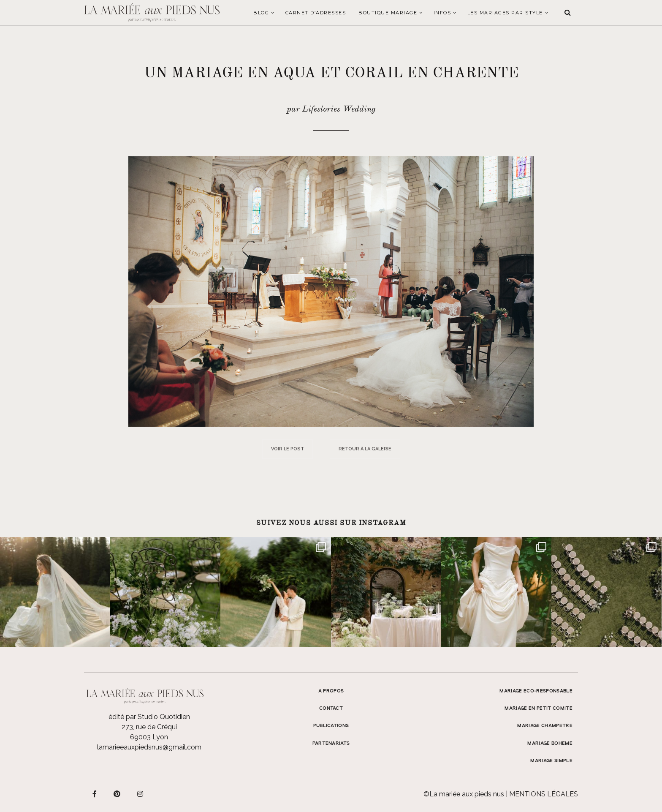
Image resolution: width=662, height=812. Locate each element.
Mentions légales (544, 794)
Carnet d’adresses (316, 13)
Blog (261, 13)
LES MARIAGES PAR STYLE (505, 13)
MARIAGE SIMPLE (551, 761)
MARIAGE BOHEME (550, 744)
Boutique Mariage (388, 13)
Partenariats (331, 744)
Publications (331, 726)
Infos (442, 13)
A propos (331, 691)
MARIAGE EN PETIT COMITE (539, 708)
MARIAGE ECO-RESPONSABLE (536, 691)
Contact (331, 708)
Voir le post (288, 449)
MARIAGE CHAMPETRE (545, 726)
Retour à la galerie (365, 449)
